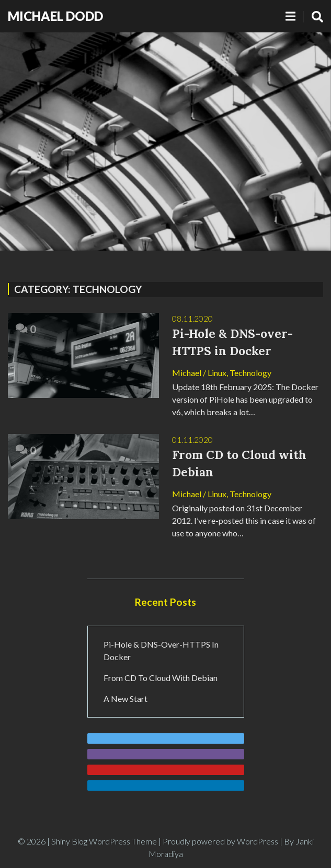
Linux (217, 373)
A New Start (125, 699)
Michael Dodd (55, 16)
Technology (250, 373)
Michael (187, 373)
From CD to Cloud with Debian (161, 678)
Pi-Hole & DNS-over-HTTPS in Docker (161, 650)
